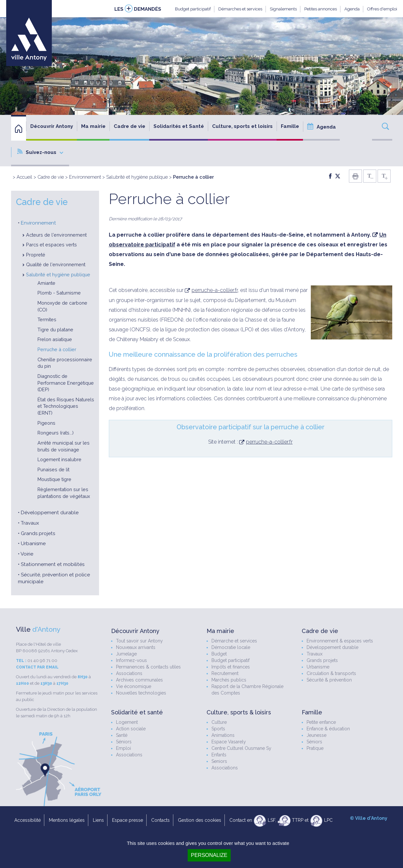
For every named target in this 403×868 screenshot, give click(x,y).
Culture (219, 722)
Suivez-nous (40, 152)
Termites (47, 319)
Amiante (46, 283)
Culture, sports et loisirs (242, 126)
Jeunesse (317, 735)
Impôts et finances (231, 667)
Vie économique (134, 686)
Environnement (85, 177)
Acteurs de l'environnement (56, 235)
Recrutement (225, 673)
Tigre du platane (55, 330)
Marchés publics (229, 680)
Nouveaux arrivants (136, 647)
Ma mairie (93, 126)
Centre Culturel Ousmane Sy (241, 748)
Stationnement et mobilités (53, 564)
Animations (223, 735)
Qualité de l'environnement (56, 264)
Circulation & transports (331, 673)
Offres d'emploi (382, 9)
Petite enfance (321, 722)
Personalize (209, 855)
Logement (127, 722)
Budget (219, 654)
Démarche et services (234, 641)
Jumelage (126, 654)
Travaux (30, 523)
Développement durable (50, 513)
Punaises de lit (53, 469)
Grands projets (38, 533)
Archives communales (139, 680)
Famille (290, 126)
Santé (122, 735)
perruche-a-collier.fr (215, 290)
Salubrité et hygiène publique (137, 177)
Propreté (36, 255)
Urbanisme (33, 544)
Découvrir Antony (52, 126)
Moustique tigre (54, 479)
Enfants (219, 755)
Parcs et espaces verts (51, 245)
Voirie (27, 554)
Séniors (124, 742)
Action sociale (131, 729)
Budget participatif (193, 9)
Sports (218, 729)
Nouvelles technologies (141, 693)
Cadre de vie (130, 126)
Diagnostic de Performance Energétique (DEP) (66, 383)
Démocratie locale (231, 647)
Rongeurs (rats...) (56, 433)
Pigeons (46, 423)
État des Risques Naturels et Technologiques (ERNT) (66, 406)
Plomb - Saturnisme (59, 293)
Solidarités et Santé (179, 126)
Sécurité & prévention (329, 680)
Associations (129, 673)
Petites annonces (321, 9)
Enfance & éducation (328, 729)
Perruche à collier (57, 349)
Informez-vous (131, 660)
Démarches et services (240, 9)
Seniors (219, 761)
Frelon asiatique (55, 339)
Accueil (24, 177)
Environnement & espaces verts (340, 641)
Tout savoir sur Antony (139, 641)
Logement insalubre (59, 459)
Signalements (283, 9)
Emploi (123, 748)
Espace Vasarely (229, 742)
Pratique (315, 748)
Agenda (352, 9)
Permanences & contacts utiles (148, 667)
